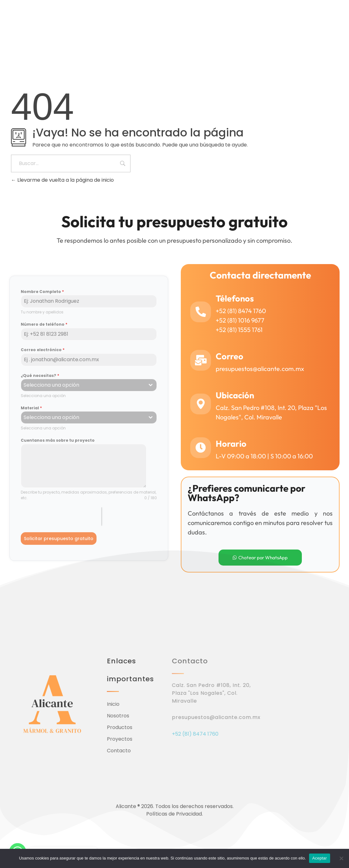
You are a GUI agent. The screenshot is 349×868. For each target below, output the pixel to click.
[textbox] (83, 388)
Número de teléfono (44, 327)
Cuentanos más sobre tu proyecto (58, 443)
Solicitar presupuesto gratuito (59, 542)
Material (31, 411)
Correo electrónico (43, 353)
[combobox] (89, 388)
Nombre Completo (42, 295)
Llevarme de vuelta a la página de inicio (62, 180)
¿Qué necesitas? (40, 378)
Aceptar (320, 858)
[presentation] (61, 520)
